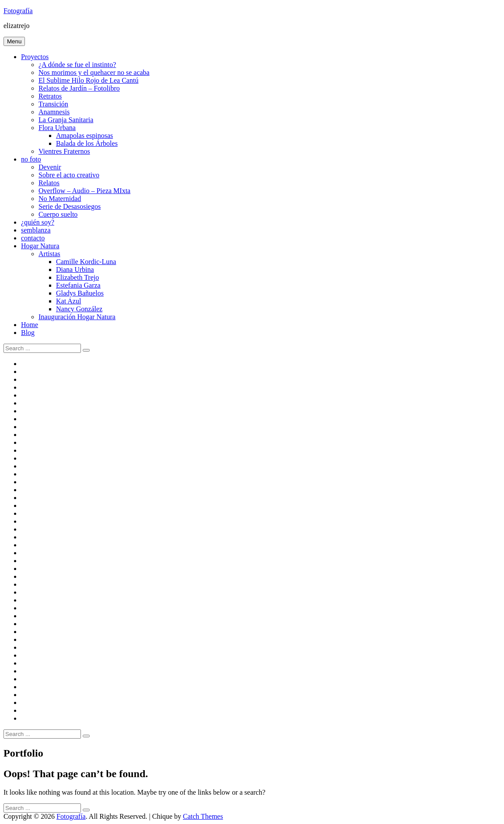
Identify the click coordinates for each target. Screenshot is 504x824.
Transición (53, 104)
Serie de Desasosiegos (70, 206)
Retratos (50, 96)
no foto (31, 159)
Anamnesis (54, 112)
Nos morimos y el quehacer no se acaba (94, 72)
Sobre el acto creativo (69, 175)
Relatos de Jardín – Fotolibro (79, 88)
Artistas (49, 254)
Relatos (49, 183)
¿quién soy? (38, 222)
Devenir (50, 167)
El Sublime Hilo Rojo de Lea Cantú (88, 80)
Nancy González (79, 309)
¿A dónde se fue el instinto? (77, 65)
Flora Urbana (57, 128)
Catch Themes (203, 816)
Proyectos (35, 57)
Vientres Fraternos (64, 151)
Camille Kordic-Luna (86, 262)
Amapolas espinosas (84, 136)
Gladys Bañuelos (80, 293)
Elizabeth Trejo (77, 277)
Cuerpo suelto (58, 214)
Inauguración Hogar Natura (77, 317)
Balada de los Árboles (87, 143)
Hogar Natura (40, 246)
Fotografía (18, 11)
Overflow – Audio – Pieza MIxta (84, 191)
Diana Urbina (75, 269)
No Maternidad (60, 199)
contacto (33, 238)
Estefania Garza (78, 285)
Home (30, 325)
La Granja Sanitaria (66, 120)
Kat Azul (68, 301)
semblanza (36, 230)
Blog (28, 333)
